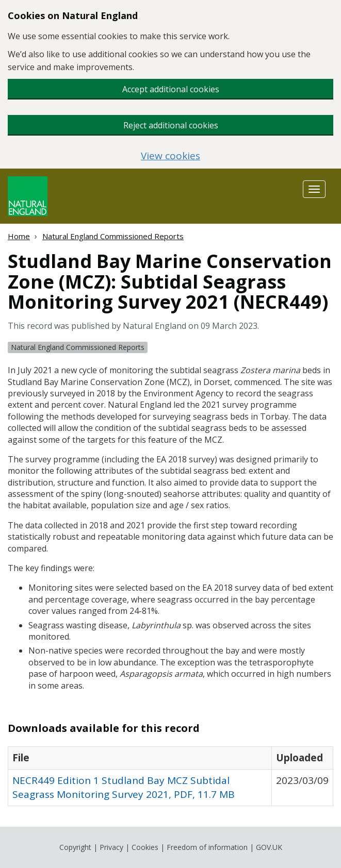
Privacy (111, 847)
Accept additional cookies (171, 89)
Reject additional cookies (171, 125)
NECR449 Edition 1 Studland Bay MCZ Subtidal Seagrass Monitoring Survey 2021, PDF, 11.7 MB (124, 787)
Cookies (145, 847)
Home (19, 236)
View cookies (171, 156)
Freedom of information (207, 847)
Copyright (75, 847)
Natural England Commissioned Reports (113, 236)
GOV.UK (269, 847)
